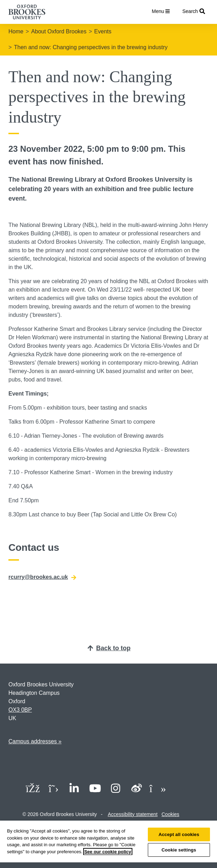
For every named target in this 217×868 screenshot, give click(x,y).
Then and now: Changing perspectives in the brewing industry (91, 47)
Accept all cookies (179, 834)
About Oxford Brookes (59, 31)
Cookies (170, 814)
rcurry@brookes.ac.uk (42, 577)
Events (103, 31)
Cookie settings (179, 850)
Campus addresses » (35, 741)
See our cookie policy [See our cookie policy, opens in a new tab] (108, 852)
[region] (108, 844)
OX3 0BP (20, 710)
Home (16, 31)
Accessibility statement (133, 814)
